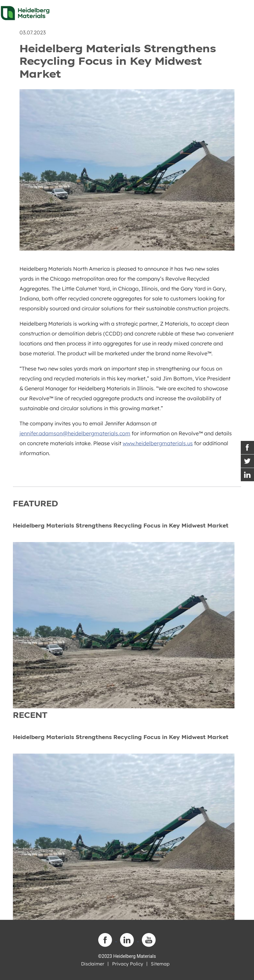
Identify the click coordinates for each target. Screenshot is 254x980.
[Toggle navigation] (243, 11)
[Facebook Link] (247, 448)
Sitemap (160, 964)
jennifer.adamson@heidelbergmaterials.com (75, 433)
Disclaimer (93, 964)
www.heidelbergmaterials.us (158, 443)
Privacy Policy (128, 964)
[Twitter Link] (247, 461)
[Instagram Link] (247, 475)
